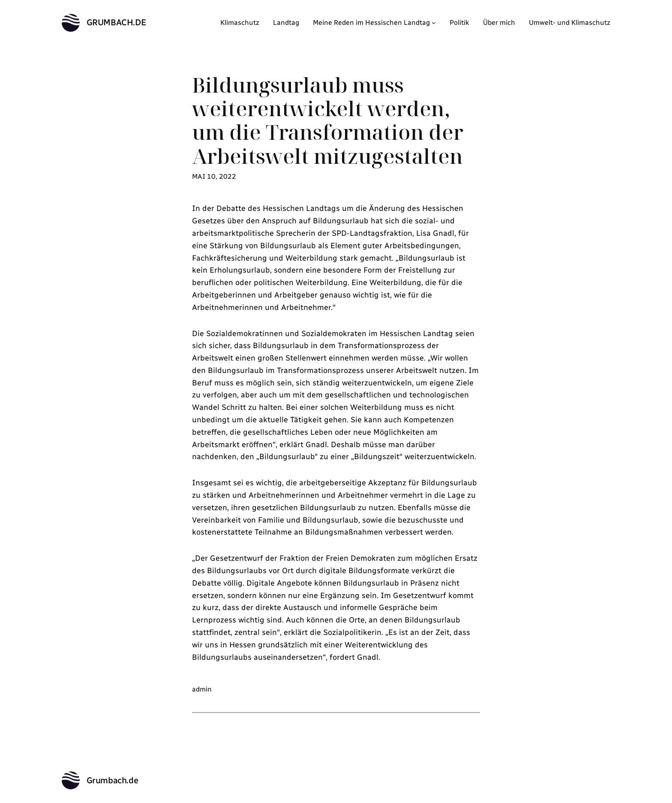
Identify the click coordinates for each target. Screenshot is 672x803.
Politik (459, 23)
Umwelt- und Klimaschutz (570, 23)
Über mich (499, 23)
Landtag (286, 23)
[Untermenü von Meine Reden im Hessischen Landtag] (434, 23)
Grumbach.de (117, 22)
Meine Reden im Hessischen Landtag (371, 23)
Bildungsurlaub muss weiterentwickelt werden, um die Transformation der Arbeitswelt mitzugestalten (328, 120)
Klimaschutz (240, 23)
